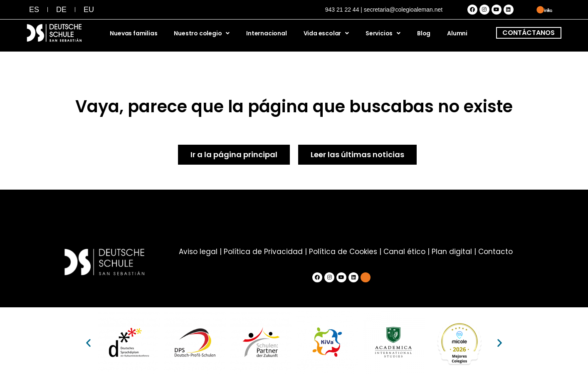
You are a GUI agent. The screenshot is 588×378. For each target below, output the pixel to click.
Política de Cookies (343, 252)
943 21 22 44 (342, 10)
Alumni (457, 33)
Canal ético (404, 252)
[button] (88, 343)
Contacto (495, 252)
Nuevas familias (133, 33)
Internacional (266, 33)
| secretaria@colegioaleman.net (401, 10)
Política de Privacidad (263, 252)
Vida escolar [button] (326, 33)
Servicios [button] (383, 33)
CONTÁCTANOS (529, 33)
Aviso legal (198, 252)
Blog (424, 33)
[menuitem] (34, 10)
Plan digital (452, 252)
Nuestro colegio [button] (202, 33)
